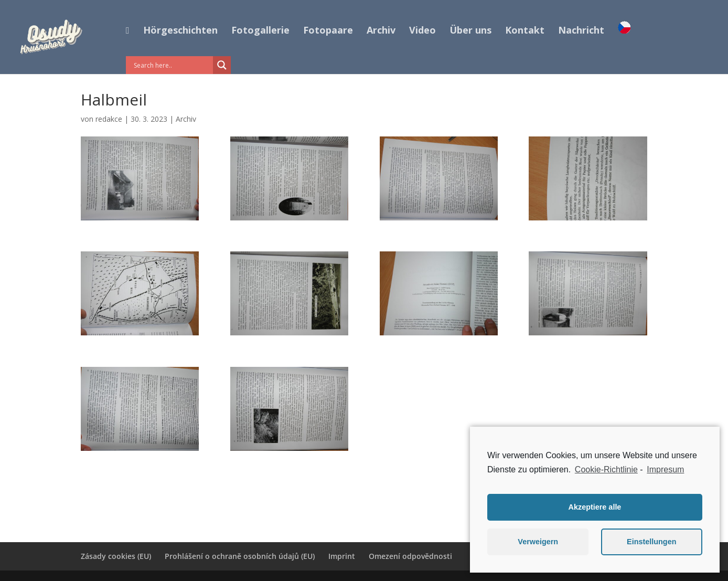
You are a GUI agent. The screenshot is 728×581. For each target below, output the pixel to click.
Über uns (470, 31)
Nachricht (581, 31)
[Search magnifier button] (222, 65)
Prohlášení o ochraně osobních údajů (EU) (240, 556)
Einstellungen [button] (651, 542)
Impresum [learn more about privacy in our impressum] (665, 469)
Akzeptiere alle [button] (595, 507)
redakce (109, 119)
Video (422, 31)
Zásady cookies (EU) (116, 556)
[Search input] (172, 65)
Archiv (381, 31)
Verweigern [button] (538, 542)
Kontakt (525, 31)
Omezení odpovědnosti (410, 556)
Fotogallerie (260, 31)
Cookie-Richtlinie (606, 469)
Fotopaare (328, 31)
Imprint (342, 556)
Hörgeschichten (180, 31)
